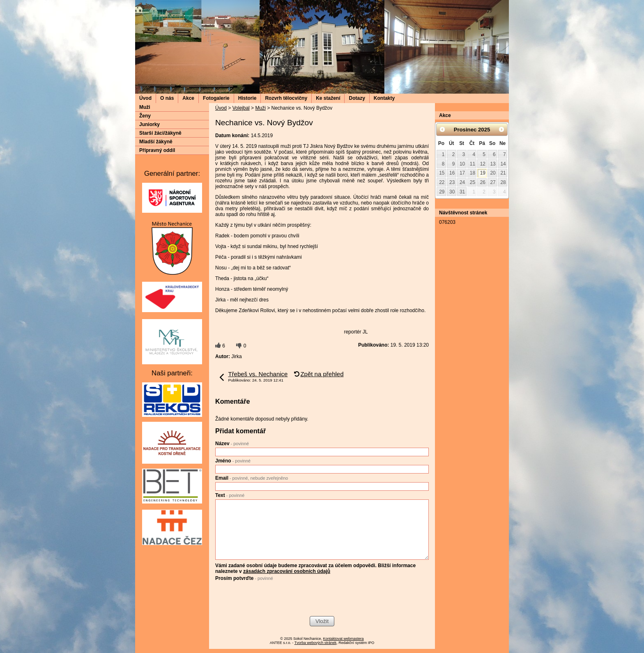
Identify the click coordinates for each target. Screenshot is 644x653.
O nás (167, 98)
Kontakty (384, 98)
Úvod (145, 98)
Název (232, 444)
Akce (188, 98)
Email (252, 478)
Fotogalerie (216, 98)
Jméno (233, 461)
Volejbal (241, 108)
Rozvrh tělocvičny (286, 98)
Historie (247, 98)
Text (230, 495)
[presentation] (278, 600)
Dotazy (357, 98)
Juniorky (149, 124)
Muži (260, 108)
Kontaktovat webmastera (344, 639)
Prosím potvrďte (244, 578)
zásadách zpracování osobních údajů (287, 571)
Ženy (145, 116)
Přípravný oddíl (157, 150)
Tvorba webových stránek (316, 643)
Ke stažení (328, 98)
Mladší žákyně (156, 142)
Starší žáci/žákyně (160, 133)
